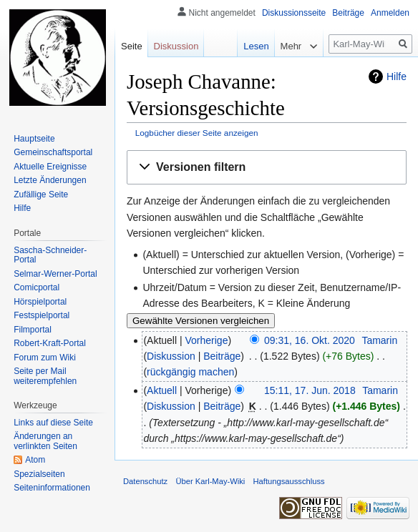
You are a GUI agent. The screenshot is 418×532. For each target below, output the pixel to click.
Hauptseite (34, 139)
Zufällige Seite (41, 194)
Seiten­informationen (52, 488)
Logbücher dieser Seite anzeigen (197, 133)
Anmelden (390, 13)
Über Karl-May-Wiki (210, 481)
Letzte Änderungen (50, 180)
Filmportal (33, 330)
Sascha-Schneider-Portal (50, 255)
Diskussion (171, 356)
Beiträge (222, 356)
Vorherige (207, 340)
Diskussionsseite (294, 13)
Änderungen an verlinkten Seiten (45, 441)
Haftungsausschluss (289, 481)
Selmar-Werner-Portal (55, 274)
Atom (35, 460)
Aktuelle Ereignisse (50, 167)
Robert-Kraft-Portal (50, 343)
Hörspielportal (40, 302)
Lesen (249, 46)
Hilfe (397, 77)
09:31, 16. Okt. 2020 (310, 340)
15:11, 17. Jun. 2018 (310, 390)
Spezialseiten (39, 474)
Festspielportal (42, 315)
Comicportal (37, 287)
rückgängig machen (190, 372)
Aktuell (162, 390)
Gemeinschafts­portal (53, 152)
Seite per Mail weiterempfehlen (45, 376)
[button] (267, 168)
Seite (132, 46)
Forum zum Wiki (45, 358)
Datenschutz (145, 481)
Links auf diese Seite (53, 423)
